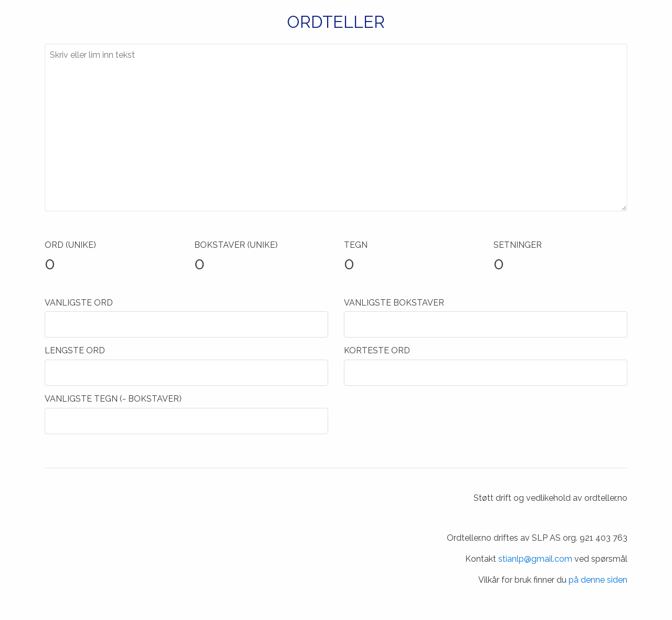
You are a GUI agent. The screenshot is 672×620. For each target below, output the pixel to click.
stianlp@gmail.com (535, 559)
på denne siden (598, 580)
